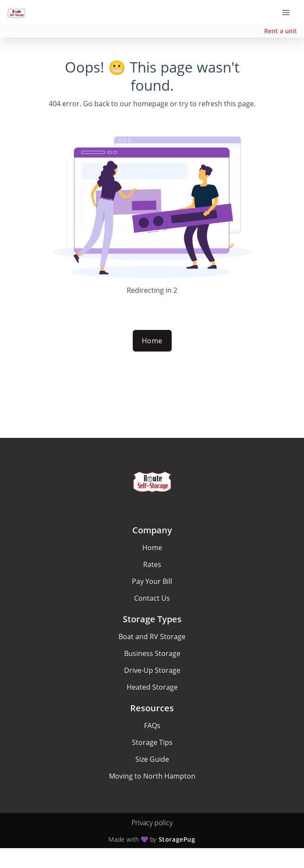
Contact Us (152, 598)
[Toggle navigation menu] (289, 12)
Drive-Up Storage (152, 670)
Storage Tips (152, 742)
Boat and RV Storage (152, 637)
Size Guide (152, 759)
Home (152, 341)
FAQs (152, 725)
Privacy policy (152, 823)
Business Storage (152, 653)
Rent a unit (281, 31)
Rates (152, 564)
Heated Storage (152, 687)
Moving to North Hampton (152, 776)
